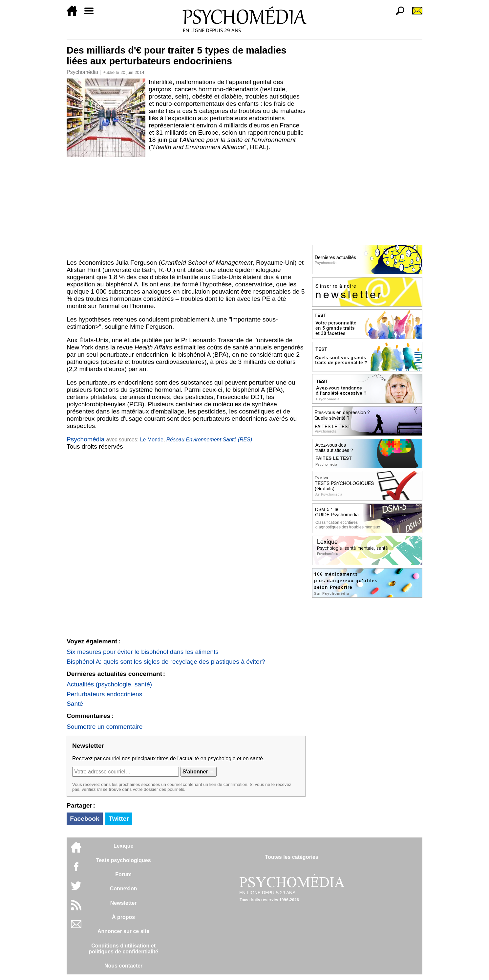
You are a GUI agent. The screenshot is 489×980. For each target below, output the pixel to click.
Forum (123, 874)
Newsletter (124, 903)
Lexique (123, 846)
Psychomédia (82, 72)
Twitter (119, 819)
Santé (75, 704)
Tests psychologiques (124, 860)
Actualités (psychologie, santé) (109, 684)
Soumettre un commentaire (105, 727)
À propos (123, 917)
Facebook (85, 819)
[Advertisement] (186, 207)
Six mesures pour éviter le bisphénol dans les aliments (143, 652)
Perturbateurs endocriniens (104, 694)
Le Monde (152, 440)
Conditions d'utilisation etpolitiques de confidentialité (123, 949)
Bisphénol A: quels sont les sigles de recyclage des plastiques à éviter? (166, 662)
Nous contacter (123, 966)
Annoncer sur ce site (123, 931)
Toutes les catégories (291, 857)
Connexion (124, 889)
